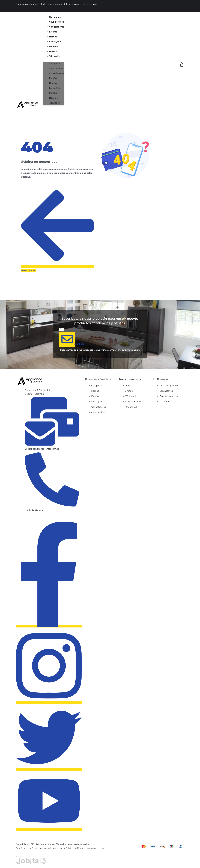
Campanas (55, 17)
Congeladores (57, 27)
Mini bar (54, 47)
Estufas (53, 32)
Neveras (53, 51)
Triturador (55, 56)
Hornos (53, 37)
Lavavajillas (55, 42)
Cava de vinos (57, 22)
